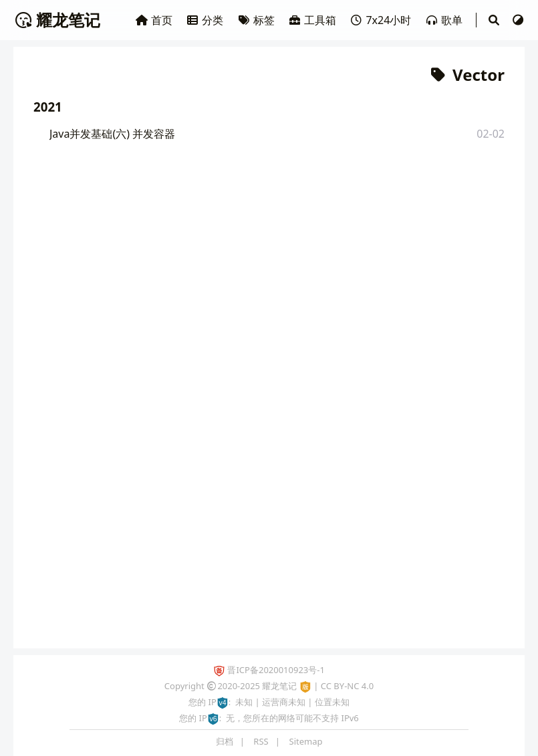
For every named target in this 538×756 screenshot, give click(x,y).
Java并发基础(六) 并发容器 (112, 134)
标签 (257, 20)
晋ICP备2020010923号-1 (276, 670)
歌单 (445, 20)
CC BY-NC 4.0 (347, 686)
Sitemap (306, 741)
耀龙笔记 (57, 20)
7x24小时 (382, 20)
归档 (225, 741)
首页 (155, 20)
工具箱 (313, 20)
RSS (261, 741)
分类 (206, 20)
